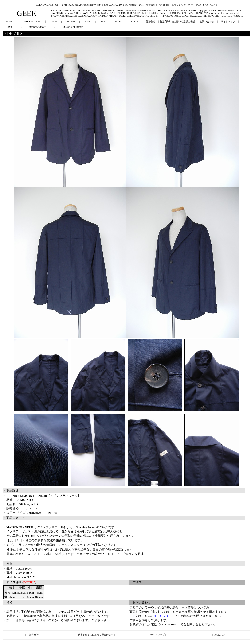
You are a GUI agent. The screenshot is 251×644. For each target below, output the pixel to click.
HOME (9, 21)
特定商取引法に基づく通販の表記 (177, 21)
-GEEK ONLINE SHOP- (47, 5)
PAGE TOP (219, 635)
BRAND (71, 21)
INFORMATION (32, 21)
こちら (146, 616)
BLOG (118, 21)
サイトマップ (228, 21)
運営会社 (150, 21)
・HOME (8, 27)
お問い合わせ (207, 21)
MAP (54, 21)
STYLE (135, 21)
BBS (103, 21)
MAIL (88, 21)
